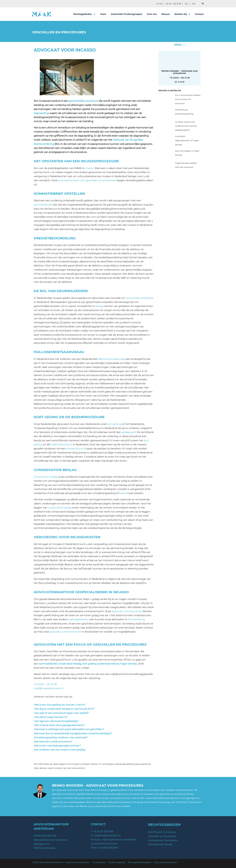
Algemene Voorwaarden (78, 862)
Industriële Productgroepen (127, 14)
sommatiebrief (43, 205)
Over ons (152, 14)
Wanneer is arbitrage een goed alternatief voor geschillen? (69, 729)
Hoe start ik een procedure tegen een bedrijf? (61, 713)
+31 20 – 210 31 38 (173, 4)
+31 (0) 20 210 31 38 (103, 831)
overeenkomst (75, 449)
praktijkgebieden (78, 619)
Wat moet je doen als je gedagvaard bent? (59, 725)
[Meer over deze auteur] (180, 61)
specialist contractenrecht (65, 632)
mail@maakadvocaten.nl (49, 688)
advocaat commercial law (127, 611)
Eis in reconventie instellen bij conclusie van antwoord (188, 99)
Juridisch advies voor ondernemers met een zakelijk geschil (186, 126)
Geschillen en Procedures (162, 836)
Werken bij (182, 14)
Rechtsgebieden (84, 14)
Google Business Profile (104, 844)
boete (123, 493)
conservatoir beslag (60, 508)
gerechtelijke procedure (84, 101)
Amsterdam (135, 619)
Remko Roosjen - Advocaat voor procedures (180, 72)
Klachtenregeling (117, 862)
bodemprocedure (61, 445)
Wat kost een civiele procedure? (53, 742)
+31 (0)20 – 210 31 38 (45, 684)
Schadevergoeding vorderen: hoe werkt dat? (61, 738)
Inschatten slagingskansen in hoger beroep (187, 140)
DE (186, 4)
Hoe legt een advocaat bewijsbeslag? (56, 721)
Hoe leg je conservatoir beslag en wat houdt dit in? (64, 709)
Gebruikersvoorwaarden (166, 862)
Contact (199, 14)
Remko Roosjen (99, 790)
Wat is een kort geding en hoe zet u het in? (59, 705)
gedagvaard (129, 432)
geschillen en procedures (173, 794)
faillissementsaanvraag (112, 359)
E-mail (159, 4)
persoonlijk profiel (105, 806)
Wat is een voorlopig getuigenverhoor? (57, 746)
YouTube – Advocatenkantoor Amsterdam (114, 840)
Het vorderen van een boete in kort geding (59, 750)
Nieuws (166, 14)
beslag (99, 306)
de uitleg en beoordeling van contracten (119, 794)
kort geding (114, 424)
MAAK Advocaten (76, 798)
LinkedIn (126, 806)
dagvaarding (41, 113)
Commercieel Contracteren (163, 840)
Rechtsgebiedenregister (140, 862)
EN (194, 4)
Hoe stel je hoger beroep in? (51, 717)
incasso (89, 168)
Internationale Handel (160, 844)
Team (103, 14)
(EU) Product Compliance (162, 832)
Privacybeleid (99, 862)
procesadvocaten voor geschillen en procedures (87, 180)
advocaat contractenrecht (70, 790)
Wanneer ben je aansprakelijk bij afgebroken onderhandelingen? (73, 733)
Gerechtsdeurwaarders (139, 298)
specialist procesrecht (63, 794)
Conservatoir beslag (46, 477)
